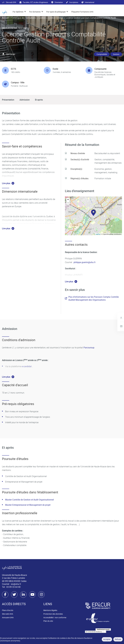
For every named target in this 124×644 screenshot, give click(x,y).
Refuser (118, 639)
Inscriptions (72, 2)
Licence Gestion (56, 18)
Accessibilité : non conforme (55, 617)
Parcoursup (89, 348)
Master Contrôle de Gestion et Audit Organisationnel (29, 500)
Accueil (5, 18)
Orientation (57, 2)
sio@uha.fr (16, 584)
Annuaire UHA (8, 617)
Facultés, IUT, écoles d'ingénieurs (34, 2)
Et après (39, 100)
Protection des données (53, 614)
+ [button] (68, 200)
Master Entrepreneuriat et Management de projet (28, 505)
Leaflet (98, 234)
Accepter (107, 639)
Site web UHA (9, 2)
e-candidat (27, 366)
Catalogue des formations (24, 18)
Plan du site (48, 621)
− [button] (68, 203)
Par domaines (35, 12)
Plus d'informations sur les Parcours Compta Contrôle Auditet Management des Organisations (92, 298)
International (88, 2)
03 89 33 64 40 (13, 587)
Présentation (8, 100)
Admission (25, 100)
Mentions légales (50, 610)
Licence (42, 18)
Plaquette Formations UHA (82, 12)
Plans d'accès (8, 610)
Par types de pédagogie (56, 12)
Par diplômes (18, 12)
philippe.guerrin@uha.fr (85, 262)
